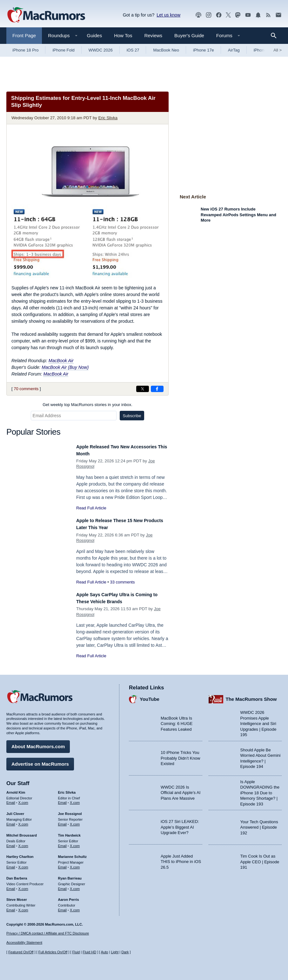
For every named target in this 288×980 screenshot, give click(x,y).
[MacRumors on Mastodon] (238, 15)
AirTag (234, 50)
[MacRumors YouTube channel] (248, 15)
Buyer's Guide (189, 35)
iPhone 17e (204, 50)
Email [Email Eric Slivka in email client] (63, 799)
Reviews (153, 35)
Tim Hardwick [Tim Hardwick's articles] (69, 832)
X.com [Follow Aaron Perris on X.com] (75, 907)
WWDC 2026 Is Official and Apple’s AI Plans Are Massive (181, 790)
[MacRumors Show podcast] (198, 15)
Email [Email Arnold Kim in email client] (11, 799)
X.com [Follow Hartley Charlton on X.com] (23, 864)
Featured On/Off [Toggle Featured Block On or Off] (21, 952)
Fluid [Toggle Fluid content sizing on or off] (76, 952)
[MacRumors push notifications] (258, 15)
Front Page (24, 35)
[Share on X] (143, 389)
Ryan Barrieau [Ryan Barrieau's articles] (70, 875)
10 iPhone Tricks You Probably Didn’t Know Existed (180, 755)
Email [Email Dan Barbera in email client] (11, 886)
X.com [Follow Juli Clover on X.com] (23, 821)
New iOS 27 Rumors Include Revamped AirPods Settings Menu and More (238, 215)
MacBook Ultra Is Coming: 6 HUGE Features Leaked (177, 721)
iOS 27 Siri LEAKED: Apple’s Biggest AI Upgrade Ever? (180, 824)
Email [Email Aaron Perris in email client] (63, 907)
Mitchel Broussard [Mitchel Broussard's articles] (22, 832)
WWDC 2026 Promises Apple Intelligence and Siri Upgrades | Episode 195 (258, 720)
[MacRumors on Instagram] (209, 15)
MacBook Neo (166, 50)
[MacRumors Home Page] (46, 15)
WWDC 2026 (101, 50)
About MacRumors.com (38, 743)
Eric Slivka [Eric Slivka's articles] (67, 789)
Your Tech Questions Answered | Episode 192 (259, 824)
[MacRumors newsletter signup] (278, 15)
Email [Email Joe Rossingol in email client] (63, 821)
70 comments (26, 389)
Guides (95, 35)
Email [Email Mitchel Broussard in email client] (11, 843)
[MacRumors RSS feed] (268, 15)
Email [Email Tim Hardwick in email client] (63, 843)
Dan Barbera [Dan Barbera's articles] (17, 875)
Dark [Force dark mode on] (125, 952)
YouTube (150, 696)
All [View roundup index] (278, 50)
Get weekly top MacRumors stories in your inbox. (87, 405)
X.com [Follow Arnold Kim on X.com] (23, 799)
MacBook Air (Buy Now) (65, 367)
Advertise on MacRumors (40, 761)
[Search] (276, 36)
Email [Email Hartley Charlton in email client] (11, 864)
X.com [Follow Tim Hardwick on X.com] (75, 843)
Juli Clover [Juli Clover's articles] (15, 811)
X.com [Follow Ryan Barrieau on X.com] (75, 886)
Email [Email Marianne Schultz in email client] (63, 864)
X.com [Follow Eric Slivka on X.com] (75, 799)
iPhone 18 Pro (25, 50)
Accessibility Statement (24, 942)
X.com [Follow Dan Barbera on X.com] (23, 886)
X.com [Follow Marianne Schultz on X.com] (75, 864)
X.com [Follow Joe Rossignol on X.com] (75, 821)
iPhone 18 (263, 50)
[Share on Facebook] (157, 389)
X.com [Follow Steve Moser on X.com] (23, 907)
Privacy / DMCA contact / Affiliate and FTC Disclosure (48, 933)
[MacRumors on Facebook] (219, 15)
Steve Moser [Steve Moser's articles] (17, 896)
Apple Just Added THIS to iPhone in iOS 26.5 (181, 859)
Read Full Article (91, 508)
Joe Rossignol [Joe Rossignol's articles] (70, 811)
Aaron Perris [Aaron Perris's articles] (69, 896)
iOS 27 (133, 50)
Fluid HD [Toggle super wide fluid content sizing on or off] (89, 952)
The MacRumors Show (251, 696)
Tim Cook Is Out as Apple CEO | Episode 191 (260, 859)
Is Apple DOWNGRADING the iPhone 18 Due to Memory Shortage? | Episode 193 (260, 790)
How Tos (123, 35)
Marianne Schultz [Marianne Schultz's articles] (72, 853)
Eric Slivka (108, 118)
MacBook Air (61, 361)
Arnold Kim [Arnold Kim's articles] (16, 789)
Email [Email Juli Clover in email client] (11, 821)
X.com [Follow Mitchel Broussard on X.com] (23, 843)
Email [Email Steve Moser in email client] (11, 907)
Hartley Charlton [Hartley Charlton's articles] (20, 853)
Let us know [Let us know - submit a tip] (168, 15)
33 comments (122, 582)
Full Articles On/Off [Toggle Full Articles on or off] (53, 952)
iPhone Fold (63, 50)
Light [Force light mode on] (115, 952)
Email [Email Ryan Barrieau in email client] (63, 886)
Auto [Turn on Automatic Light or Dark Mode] (105, 952)
